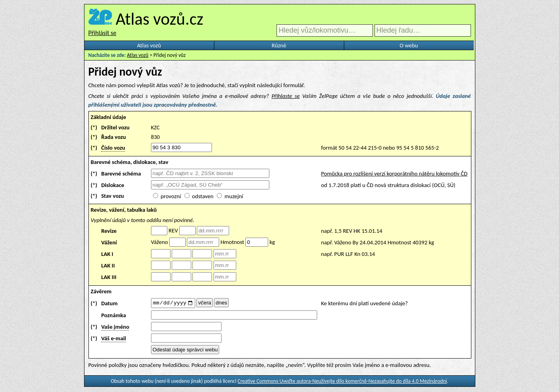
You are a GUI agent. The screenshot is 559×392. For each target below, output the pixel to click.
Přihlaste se (285, 96)
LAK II (108, 265)
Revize (109, 231)
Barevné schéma (121, 174)
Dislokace (113, 185)
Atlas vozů (149, 45)
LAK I (107, 254)
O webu (409, 45)
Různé (279, 45)
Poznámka (114, 316)
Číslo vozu (113, 148)
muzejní (234, 196)
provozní (171, 196)
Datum (109, 304)
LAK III (109, 277)
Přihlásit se (102, 33)
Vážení (109, 242)
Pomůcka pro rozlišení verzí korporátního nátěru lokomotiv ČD (394, 174)
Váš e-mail (114, 339)
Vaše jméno (115, 328)
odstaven (203, 196)
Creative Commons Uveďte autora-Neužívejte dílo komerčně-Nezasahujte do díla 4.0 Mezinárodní (342, 382)
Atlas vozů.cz (159, 19)
